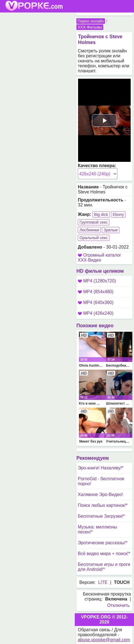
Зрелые (111, 230)
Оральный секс (94, 238)
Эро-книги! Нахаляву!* (101, 468)
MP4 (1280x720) (97, 281)
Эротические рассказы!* (103, 543)
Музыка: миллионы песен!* (97, 529)
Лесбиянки (89, 230)
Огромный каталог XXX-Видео (99, 258)
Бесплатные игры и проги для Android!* (104, 567)
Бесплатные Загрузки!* (101, 516)
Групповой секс (94, 222)
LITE (103, 582)
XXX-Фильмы (90, 27)
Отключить (118, 605)
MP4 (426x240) (96, 313)
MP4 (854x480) (96, 292)
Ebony (118, 214)
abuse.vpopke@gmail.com (104, 640)
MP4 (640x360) (96, 302)
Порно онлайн (91, 21)
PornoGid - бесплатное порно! (101, 481)
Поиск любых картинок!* (103, 505)
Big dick (101, 214)
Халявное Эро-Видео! (100, 494)
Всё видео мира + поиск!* (104, 554)
